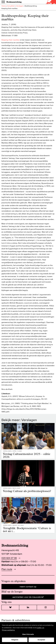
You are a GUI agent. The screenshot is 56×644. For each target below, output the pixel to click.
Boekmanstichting (14, 2)
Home (4, 6)
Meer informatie (28, 634)
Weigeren (15, 640)
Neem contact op (28, 587)
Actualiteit (11, 6)
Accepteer (41, 640)
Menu (3, 2)
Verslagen (20, 6)
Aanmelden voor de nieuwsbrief (28, 597)
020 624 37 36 (9, 558)
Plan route (7, 569)
